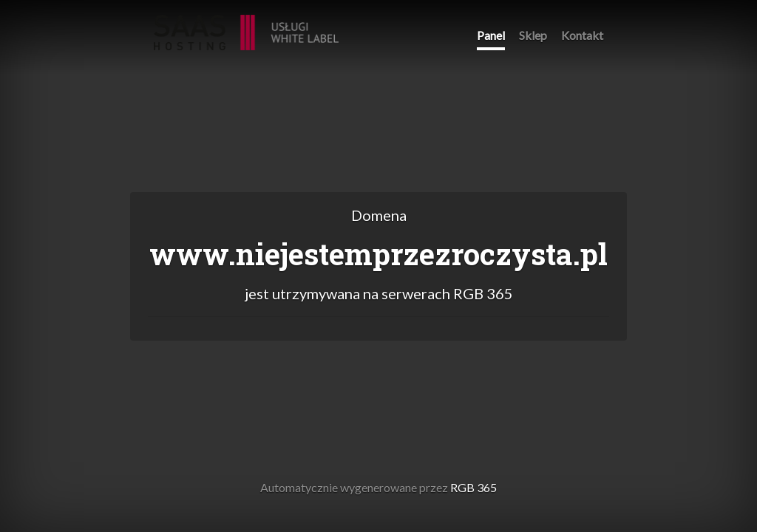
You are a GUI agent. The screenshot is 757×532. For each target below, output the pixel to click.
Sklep (533, 35)
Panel (491, 35)
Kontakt (582, 35)
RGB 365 (246, 25)
